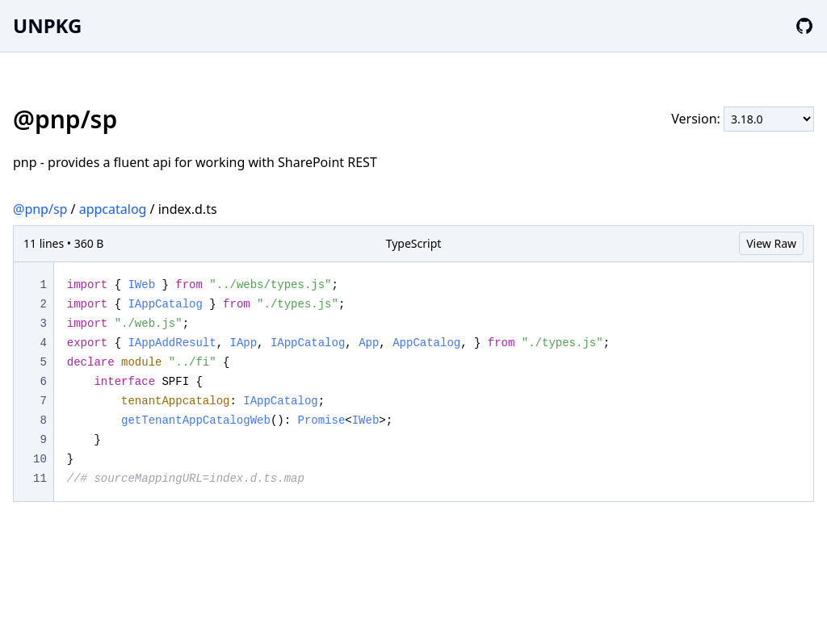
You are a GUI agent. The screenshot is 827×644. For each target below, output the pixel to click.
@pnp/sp (40, 209)
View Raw (771, 243)
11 (40, 479)
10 (40, 459)
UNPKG (47, 25)
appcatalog (113, 209)
